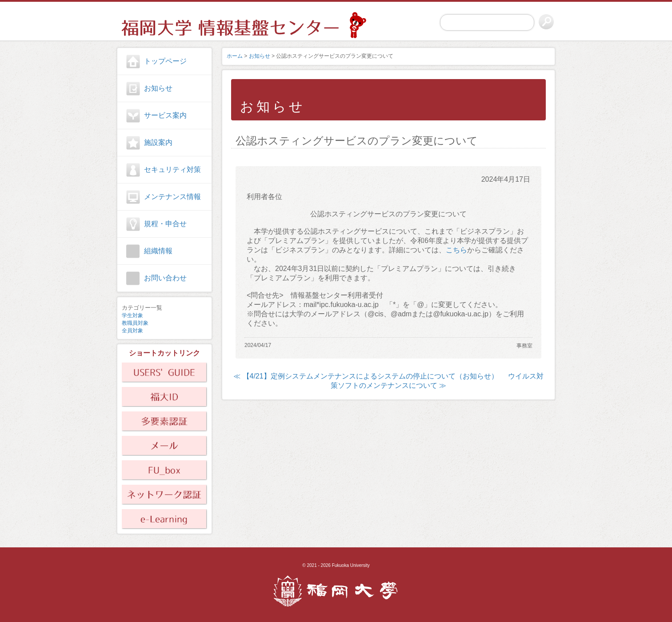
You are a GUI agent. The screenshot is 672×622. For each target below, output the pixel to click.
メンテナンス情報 (172, 197)
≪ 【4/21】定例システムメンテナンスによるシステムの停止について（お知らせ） (366, 376)
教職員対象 (135, 323)
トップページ (165, 61)
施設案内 (158, 142)
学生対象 (132, 315)
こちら (456, 250)
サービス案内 (165, 115)
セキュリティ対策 (172, 169)
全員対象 (132, 331)
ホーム (235, 56)
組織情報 (158, 251)
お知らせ (158, 88)
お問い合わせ (165, 278)
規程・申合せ (165, 224)
